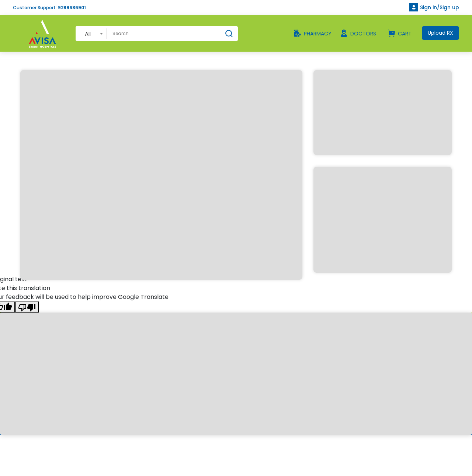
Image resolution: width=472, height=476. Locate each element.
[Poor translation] (27, 307)
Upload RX (440, 33)
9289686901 (72, 8)
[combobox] (91, 33)
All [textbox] (88, 34)
